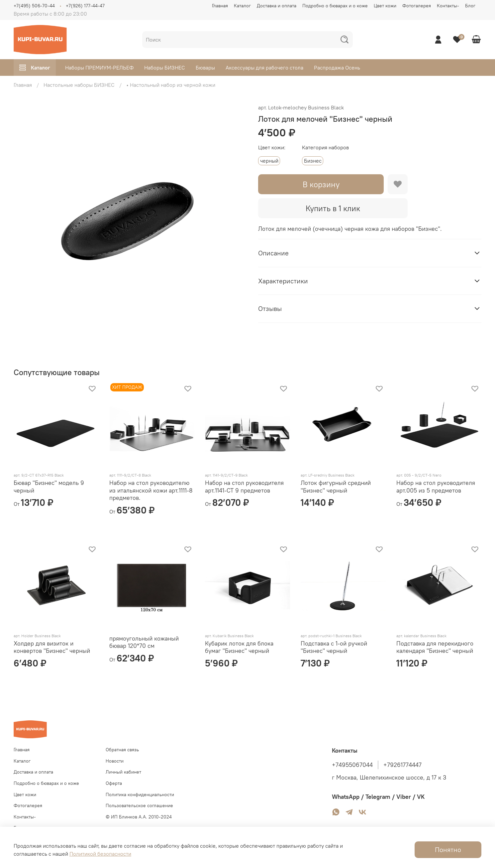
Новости (115, 761)
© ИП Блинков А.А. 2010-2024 (139, 817)
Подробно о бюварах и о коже (335, 6)
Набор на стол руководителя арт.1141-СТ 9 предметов (244, 487)
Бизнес (313, 161)
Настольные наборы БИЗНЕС (79, 85)
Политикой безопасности (100, 854)
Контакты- (448, 6)
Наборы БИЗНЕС (165, 68)
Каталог (242, 6)
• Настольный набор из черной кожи (171, 85)
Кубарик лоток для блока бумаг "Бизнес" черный (239, 647)
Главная (220, 6)
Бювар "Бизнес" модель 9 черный (49, 487)
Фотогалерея (417, 6)
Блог (470, 6)
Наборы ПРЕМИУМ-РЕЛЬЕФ (99, 68)
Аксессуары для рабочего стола (264, 68)
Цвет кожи (385, 6)
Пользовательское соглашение (139, 805)
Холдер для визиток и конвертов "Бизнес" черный (52, 647)
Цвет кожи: (272, 147)
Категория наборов (325, 147)
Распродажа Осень (337, 68)
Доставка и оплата (277, 6)
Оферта (114, 783)
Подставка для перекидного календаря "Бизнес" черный (435, 647)
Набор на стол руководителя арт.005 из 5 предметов (436, 487)
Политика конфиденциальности (140, 795)
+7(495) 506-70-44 (34, 6)
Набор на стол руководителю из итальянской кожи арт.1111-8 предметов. (151, 490)
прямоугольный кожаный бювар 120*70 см (144, 642)
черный (269, 161)
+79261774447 (402, 765)
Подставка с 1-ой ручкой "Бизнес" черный (334, 647)
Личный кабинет (123, 772)
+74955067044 (352, 765)
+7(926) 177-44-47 (85, 6)
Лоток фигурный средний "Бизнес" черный (336, 487)
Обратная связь (122, 750)
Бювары (205, 68)
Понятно (448, 850)
